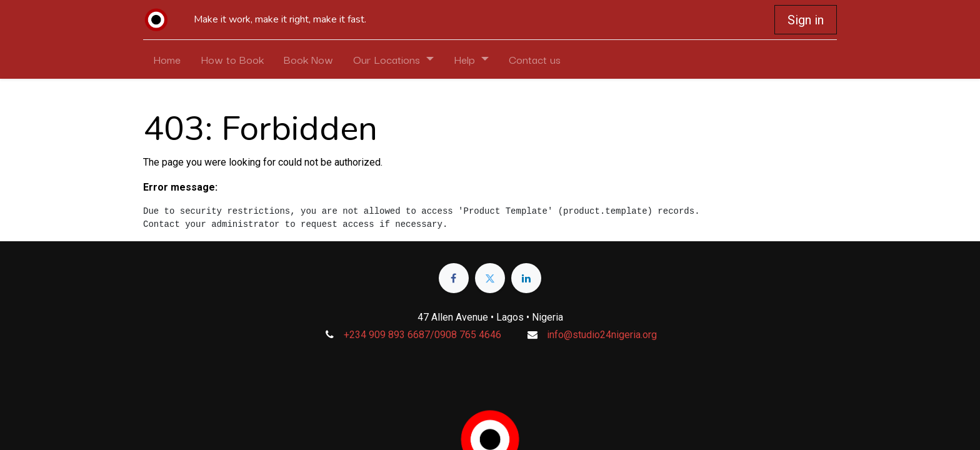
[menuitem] (167, 59)
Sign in (806, 20)
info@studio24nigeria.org (602, 335)
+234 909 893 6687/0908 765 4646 (422, 335)
